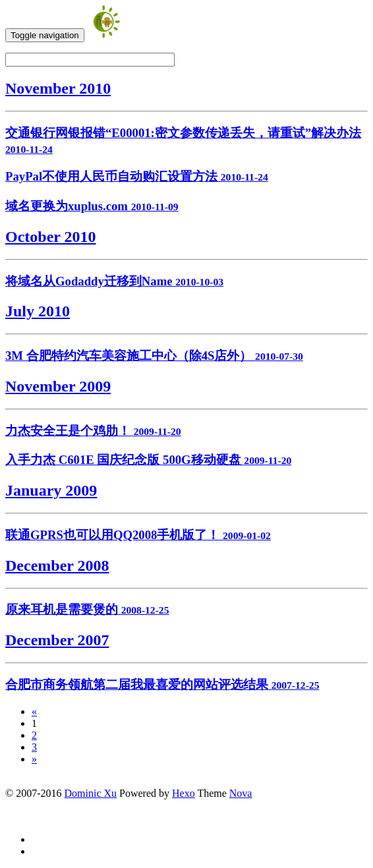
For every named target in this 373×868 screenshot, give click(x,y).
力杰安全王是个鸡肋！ (93, 431)
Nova (241, 793)
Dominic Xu (90, 793)
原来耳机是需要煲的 (87, 609)
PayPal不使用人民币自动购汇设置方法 (137, 176)
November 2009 (58, 386)
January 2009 (51, 490)
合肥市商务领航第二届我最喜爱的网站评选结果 (162, 684)
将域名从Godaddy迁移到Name (114, 281)
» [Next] (34, 759)
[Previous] (34, 711)
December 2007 (57, 640)
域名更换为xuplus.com (92, 206)
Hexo (184, 793)
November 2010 (58, 88)
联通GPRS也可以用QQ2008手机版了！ (138, 535)
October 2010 (51, 237)
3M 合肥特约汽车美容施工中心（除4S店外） (154, 356)
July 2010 (38, 311)
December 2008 (57, 565)
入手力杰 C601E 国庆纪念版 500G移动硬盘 (148, 460)
